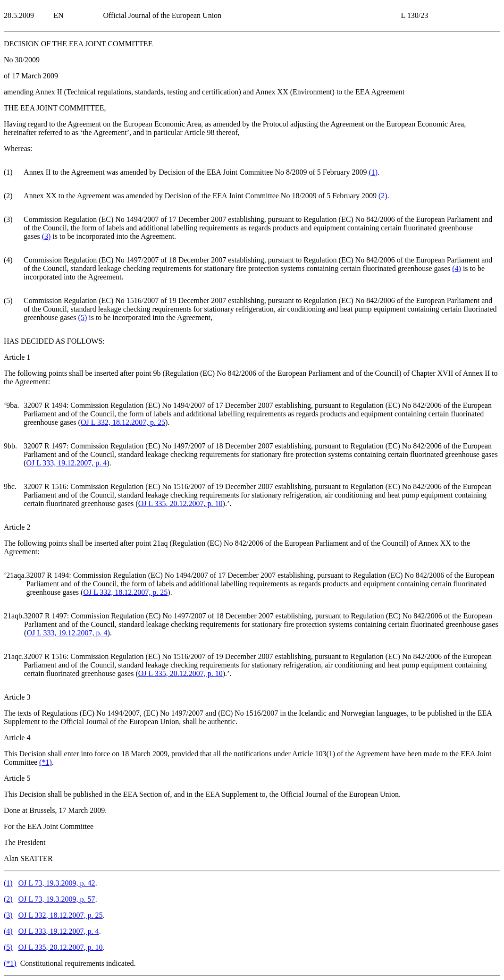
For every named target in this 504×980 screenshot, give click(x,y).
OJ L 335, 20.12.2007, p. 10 (181, 503)
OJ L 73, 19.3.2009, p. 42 (57, 883)
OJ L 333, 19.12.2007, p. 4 (66, 463)
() (373, 172)
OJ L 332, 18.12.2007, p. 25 (123, 422)
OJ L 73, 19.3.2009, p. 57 (57, 899)
